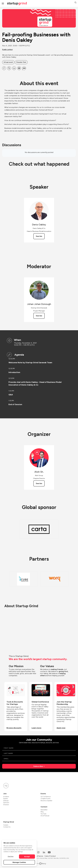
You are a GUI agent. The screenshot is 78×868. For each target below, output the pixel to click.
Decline (11, 856)
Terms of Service (38, 856)
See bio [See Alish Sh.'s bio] (39, 483)
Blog (42, 812)
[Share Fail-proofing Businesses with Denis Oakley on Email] (19, 68)
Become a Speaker (46, 801)
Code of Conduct (50, 856)
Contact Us (7, 827)
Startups (6, 801)
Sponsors (6, 803)
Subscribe (38, 766)
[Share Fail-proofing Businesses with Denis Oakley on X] (9, 68)
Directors (6, 805)
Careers (6, 825)
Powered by (39, 864)
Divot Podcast (45, 816)
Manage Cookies (19, 862)
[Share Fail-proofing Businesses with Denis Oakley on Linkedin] (14, 68)
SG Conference (46, 797)
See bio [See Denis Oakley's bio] (39, 236)
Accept (27, 856)
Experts (6, 799)
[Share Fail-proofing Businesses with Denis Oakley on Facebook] (4, 68)
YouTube (43, 814)
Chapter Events (45, 799)
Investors (6, 797)
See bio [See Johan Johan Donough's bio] (39, 316)
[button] (75, 3)
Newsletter (44, 810)
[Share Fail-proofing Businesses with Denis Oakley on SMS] (24, 68)
